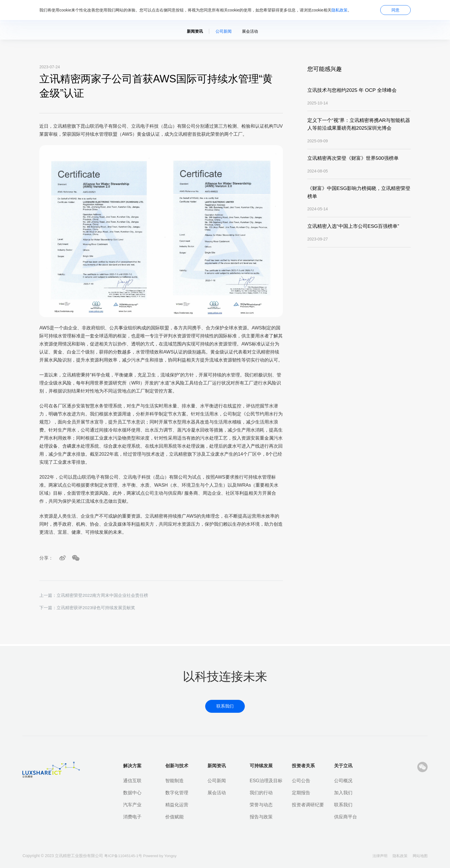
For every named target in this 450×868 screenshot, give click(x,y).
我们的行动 (261, 793)
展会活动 (250, 31)
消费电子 (132, 817)
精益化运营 (177, 805)
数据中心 (132, 793)
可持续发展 (261, 766)
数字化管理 (177, 793)
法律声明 (376, 856)
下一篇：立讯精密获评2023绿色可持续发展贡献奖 (90, 608)
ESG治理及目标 (266, 781)
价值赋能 (174, 817)
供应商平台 (346, 817)
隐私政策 (340, 10)
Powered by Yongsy (163, 856)
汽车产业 (132, 805)
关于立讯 (343, 766)
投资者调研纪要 (308, 805)
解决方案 (132, 766)
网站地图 (420, 856)
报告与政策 (261, 817)
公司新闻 (224, 31)
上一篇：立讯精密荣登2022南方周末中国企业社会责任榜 (97, 596)
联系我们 (343, 805)
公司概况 (343, 781)
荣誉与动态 (261, 805)
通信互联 (132, 781)
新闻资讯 (195, 31)
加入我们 (343, 793)
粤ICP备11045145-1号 (125, 856)
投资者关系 (303, 766)
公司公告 (301, 781)
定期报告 (301, 793)
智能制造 (174, 781)
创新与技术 (177, 766)
